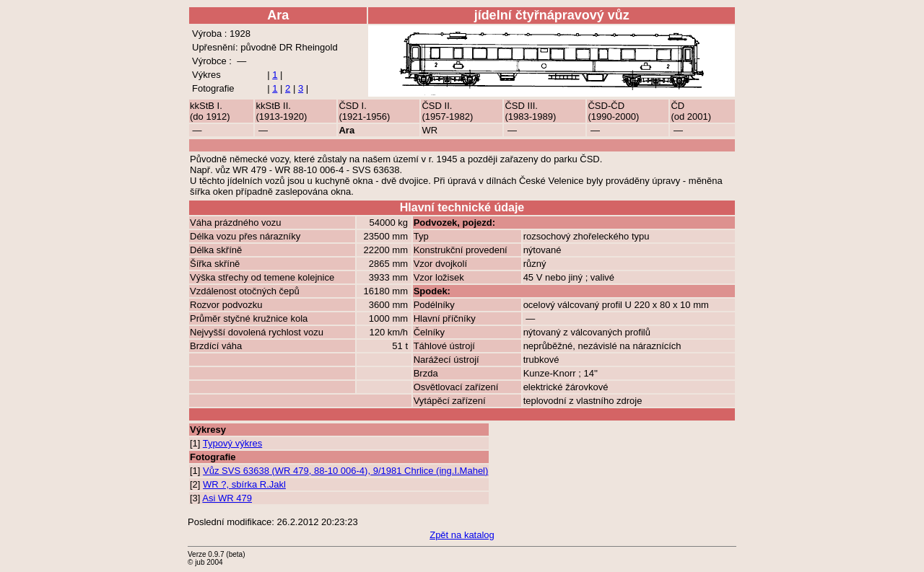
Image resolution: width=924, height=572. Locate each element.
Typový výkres (232, 443)
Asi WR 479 (227, 498)
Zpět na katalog (462, 535)
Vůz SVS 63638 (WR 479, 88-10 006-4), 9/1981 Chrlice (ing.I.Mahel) (345, 471)
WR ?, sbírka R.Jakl (244, 484)
